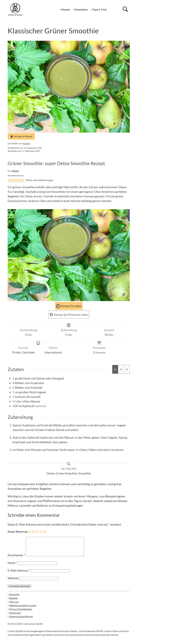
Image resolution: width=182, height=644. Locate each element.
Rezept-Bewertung (18, 532)
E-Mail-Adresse (19, 574)
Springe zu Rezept (21, 136)
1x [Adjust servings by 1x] (115, 369)
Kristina (27, 144)
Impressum (15, 616)
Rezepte (13, 602)
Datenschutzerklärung (21, 620)
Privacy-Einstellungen (21, 613)
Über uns (14, 605)
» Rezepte (65, 9)
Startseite (14, 598)
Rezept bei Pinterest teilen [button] (69, 315)
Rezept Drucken (69, 306)
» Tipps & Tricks (99, 9)
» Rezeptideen (80, 9)
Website (13, 582)
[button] (9, 180)
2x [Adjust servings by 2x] (121, 369)
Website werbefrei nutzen (23, 609)
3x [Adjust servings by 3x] (127, 369)
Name (12, 566)
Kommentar (16, 559)
